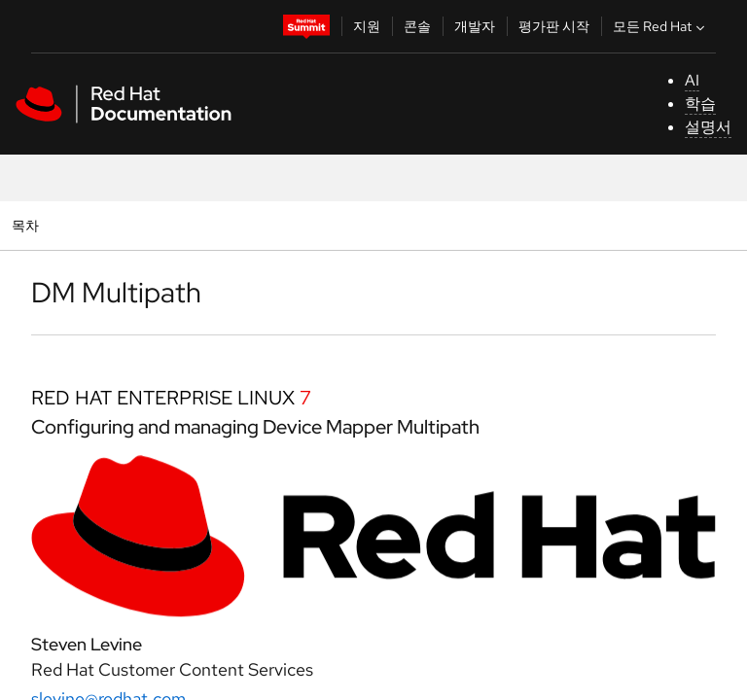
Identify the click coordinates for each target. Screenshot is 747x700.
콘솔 (417, 26)
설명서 (708, 127)
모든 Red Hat (661, 26)
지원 (367, 26)
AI (692, 80)
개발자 (475, 26)
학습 (700, 104)
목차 (28, 225)
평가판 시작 (554, 26)
